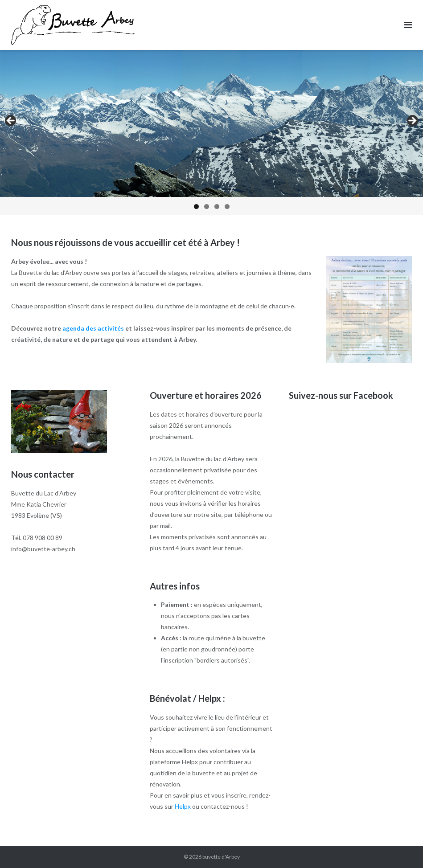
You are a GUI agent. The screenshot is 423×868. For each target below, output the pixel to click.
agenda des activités (93, 328)
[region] (211, 132)
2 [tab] (207, 207)
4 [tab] (227, 207)
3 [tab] (217, 207)
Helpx (183, 806)
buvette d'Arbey (221, 857)
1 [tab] (196, 207)
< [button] (11, 121)
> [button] (412, 121)
